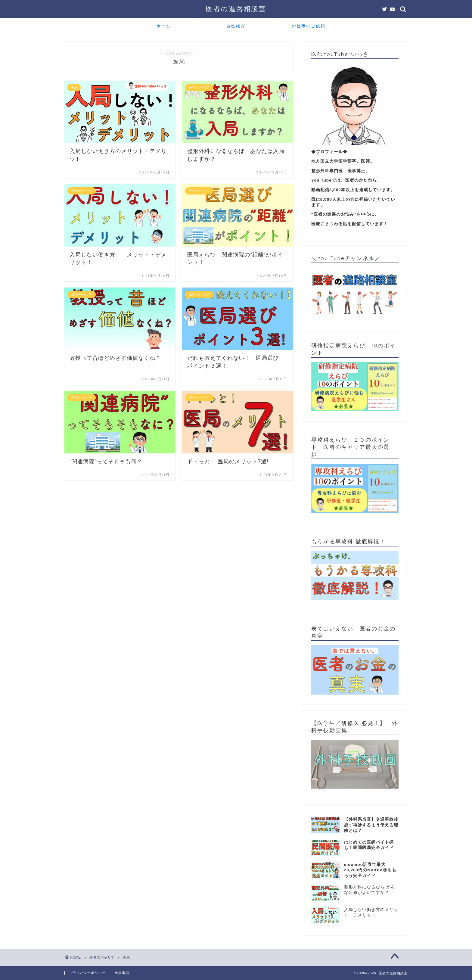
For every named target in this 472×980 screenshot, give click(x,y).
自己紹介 (236, 26)
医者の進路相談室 (236, 9)
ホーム (163, 26)
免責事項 (122, 973)
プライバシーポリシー (87, 973)
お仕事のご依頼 (309, 26)
